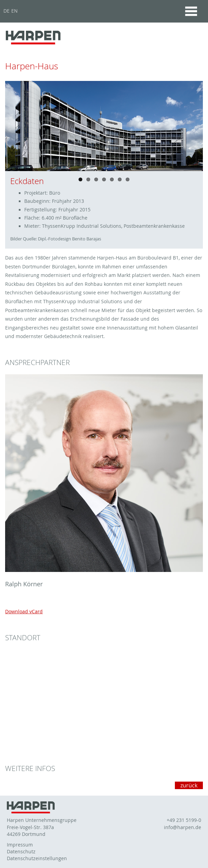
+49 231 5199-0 (184, 820)
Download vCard (24, 611)
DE (6, 11)
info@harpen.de (183, 827)
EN (15, 11)
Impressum (20, 845)
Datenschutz (21, 852)
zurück (189, 785)
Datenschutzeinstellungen (37, 858)
